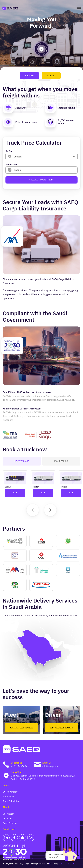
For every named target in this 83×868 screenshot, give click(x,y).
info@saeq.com (50, 766)
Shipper (29, 76)
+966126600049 (20, 766)
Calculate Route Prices (41, 180)
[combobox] (40, 157)
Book (15, 493)
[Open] (74, 157)
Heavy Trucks (22, 461)
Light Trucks (61, 461)
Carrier (51, 76)
